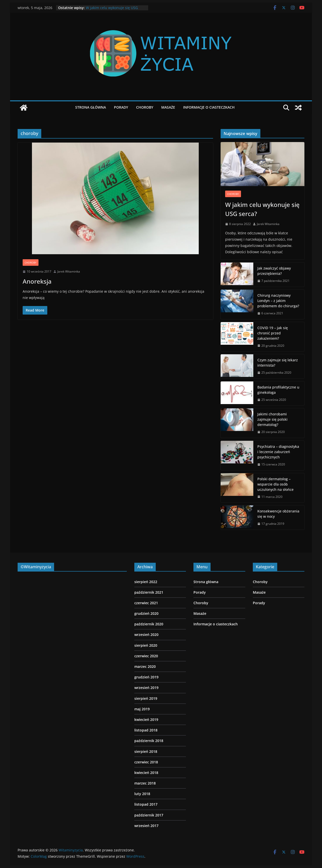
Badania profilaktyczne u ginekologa (278, 390)
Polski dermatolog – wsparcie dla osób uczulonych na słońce (275, 484)
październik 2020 (149, 624)
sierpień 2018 (146, 751)
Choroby (145, 107)
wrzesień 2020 (146, 635)
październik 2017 (149, 815)
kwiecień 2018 (146, 773)
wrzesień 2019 (146, 688)
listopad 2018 (146, 730)
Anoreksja (37, 281)
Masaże (168, 107)
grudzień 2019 (146, 677)
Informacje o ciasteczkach (209, 107)
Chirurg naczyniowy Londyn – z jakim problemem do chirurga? (278, 301)
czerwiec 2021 (146, 603)
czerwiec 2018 (146, 762)
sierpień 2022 (146, 582)
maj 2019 (142, 709)
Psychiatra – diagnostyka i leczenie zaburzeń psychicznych (278, 452)
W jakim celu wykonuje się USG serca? (262, 209)
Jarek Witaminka (69, 271)
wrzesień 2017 (146, 826)
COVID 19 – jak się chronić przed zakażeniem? (273, 333)
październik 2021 (149, 592)
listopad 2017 (146, 804)
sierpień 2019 (146, 698)
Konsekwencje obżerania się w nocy (278, 514)
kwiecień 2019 (146, 720)
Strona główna (91, 107)
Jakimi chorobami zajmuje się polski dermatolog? (272, 419)
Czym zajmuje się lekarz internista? (278, 363)
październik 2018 (149, 741)
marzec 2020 (145, 666)
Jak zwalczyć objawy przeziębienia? (274, 271)
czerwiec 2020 (146, 656)
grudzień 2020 (146, 613)
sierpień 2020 (146, 645)
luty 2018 (142, 794)
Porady (121, 107)
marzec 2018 (145, 783)
